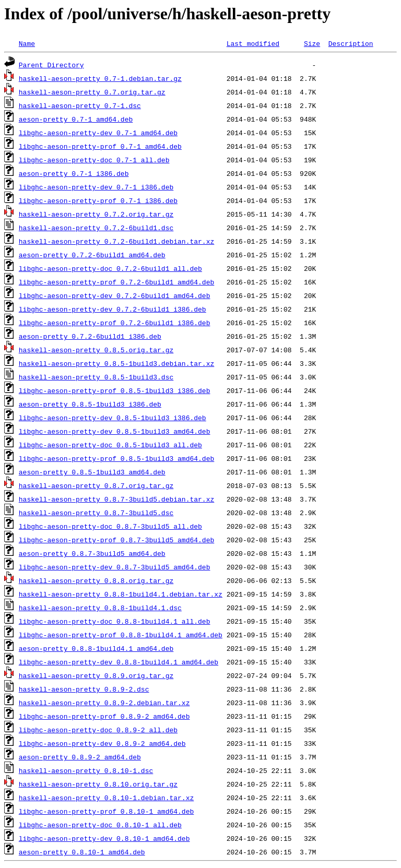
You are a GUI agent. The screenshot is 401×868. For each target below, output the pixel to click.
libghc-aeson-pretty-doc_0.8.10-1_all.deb (100, 825)
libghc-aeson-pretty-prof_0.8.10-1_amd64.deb (106, 811)
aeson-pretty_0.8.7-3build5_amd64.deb (92, 553)
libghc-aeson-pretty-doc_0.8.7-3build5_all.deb (110, 526)
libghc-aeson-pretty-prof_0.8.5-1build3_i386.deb (115, 390)
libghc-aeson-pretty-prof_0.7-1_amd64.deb (100, 146)
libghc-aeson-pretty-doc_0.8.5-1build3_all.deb (110, 445)
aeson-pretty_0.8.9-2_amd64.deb (80, 757)
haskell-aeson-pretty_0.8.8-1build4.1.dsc (100, 608)
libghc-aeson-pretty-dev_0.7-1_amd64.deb (98, 133)
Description (351, 43)
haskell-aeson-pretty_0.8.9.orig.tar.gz (96, 675)
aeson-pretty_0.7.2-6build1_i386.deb (90, 336)
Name (27, 43)
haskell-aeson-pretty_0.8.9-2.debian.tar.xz (104, 703)
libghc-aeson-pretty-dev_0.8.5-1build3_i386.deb (113, 418)
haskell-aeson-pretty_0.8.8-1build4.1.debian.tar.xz (121, 594)
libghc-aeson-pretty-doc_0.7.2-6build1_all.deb (110, 268)
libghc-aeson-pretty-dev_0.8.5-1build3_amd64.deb (115, 431)
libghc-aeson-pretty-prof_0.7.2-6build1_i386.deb (115, 323)
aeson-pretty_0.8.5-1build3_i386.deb (90, 404)
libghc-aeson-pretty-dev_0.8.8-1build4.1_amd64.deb (119, 662)
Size (312, 43)
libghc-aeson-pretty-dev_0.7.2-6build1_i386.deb (113, 309)
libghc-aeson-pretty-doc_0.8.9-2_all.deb (98, 730)
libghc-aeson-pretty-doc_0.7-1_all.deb (94, 160)
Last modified (253, 43)
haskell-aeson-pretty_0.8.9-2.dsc (84, 689)
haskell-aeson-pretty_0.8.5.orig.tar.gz (96, 350)
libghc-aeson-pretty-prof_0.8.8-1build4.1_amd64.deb (121, 635)
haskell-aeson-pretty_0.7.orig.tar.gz (92, 92)
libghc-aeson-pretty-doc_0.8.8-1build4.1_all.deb (115, 621)
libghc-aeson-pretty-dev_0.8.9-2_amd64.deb (102, 743)
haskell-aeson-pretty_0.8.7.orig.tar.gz (96, 485)
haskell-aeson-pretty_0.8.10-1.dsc (86, 770)
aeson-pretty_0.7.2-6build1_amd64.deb (92, 255)
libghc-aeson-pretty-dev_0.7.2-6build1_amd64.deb (115, 295)
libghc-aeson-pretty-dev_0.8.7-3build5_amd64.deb (115, 567)
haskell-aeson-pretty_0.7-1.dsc (80, 105)
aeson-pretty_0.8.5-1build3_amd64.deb (92, 472)
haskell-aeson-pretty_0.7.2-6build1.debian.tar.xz (116, 241)
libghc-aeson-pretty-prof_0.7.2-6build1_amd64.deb (116, 282)
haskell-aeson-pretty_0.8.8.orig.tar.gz (96, 580)
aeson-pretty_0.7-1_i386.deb (74, 173)
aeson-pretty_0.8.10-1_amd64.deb (82, 852)
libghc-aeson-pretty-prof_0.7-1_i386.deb (98, 200)
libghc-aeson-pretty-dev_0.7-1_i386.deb (96, 187)
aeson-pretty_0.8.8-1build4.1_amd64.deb (96, 648)
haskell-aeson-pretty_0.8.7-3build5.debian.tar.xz (116, 499)
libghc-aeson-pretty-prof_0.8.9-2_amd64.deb (104, 716)
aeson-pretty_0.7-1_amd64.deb (76, 119)
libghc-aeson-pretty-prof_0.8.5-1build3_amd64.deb (116, 458)
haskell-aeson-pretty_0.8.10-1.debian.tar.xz (106, 798)
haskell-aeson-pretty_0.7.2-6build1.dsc (96, 228)
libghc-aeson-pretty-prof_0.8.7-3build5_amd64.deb (116, 540)
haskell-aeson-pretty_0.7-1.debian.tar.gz (100, 78)
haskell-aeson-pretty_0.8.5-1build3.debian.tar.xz (116, 363)
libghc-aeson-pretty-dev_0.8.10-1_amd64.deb (104, 838)
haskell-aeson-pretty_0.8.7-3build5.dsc (96, 513)
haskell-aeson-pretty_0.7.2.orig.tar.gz (96, 214)
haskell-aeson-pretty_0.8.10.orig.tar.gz (98, 784)
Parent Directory (51, 65)
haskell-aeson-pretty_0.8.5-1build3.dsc (96, 377)
